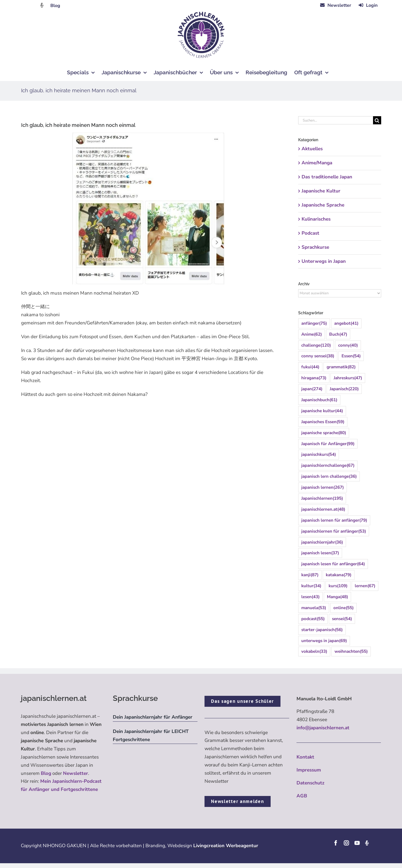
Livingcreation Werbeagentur (226, 846)
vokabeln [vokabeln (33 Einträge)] (314, 651)
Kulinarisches (316, 219)
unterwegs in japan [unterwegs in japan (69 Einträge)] (324, 641)
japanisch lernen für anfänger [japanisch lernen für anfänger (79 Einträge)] (334, 520)
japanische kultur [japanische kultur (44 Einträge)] (322, 411)
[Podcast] (367, 843)
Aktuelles (312, 149)
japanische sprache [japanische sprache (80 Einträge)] (324, 433)
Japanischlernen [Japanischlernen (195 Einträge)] (322, 498)
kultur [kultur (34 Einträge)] (311, 586)
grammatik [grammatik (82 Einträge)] (341, 367)
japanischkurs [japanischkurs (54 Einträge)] (319, 455)
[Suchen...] (335, 120)
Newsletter (76, 773)
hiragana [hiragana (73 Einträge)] (314, 378)
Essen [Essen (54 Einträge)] (351, 356)
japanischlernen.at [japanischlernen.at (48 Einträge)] (323, 509)
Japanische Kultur (321, 191)
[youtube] (357, 843)
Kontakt (305, 757)
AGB (302, 796)
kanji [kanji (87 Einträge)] (310, 575)
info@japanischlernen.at (323, 728)
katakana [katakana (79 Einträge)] (339, 575)
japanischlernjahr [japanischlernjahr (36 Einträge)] (322, 542)
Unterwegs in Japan (324, 261)
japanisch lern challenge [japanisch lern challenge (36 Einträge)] (329, 476)
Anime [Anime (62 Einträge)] (312, 334)
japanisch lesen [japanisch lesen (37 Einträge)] (320, 553)
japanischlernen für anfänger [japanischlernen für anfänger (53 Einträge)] (334, 531)
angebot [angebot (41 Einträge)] (346, 323)
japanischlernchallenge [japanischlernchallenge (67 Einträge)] (328, 466)
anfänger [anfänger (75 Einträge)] (314, 323)
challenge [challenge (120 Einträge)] (316, 345)
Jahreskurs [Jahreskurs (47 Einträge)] (348, 378)
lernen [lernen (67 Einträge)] (365, 586)
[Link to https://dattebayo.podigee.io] (42, 5)
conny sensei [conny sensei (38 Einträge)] (318, 356)
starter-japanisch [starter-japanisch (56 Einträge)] (322, 630)
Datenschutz (310, 783)
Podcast (310, 233)
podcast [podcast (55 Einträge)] (313, 619)
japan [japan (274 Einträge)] (312, 389)
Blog (55, 6)
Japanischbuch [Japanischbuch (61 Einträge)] (319, 400)
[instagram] (346, 843)
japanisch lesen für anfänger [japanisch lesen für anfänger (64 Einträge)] (333, 564)
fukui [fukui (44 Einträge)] (310, 367)
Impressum (309, 770)
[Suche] (377, 120)
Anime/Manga (317, 163)
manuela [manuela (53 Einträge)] (314, 608)
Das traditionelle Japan (327, 177)
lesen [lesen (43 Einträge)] (310, 597)
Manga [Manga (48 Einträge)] (337, 597)
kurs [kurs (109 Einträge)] (338, 586)
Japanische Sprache (323, 205)
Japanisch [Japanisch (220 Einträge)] (344, 389)
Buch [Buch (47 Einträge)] (338, 334)
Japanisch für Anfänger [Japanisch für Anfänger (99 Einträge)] (328, 444)
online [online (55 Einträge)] (343, 608)
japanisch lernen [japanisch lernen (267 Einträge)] (323, 487)
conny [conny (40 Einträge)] (348, 345)
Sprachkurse (315, 247)
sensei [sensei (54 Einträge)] (342, 619)
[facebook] (336, 843)
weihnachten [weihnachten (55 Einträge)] (351, 651)
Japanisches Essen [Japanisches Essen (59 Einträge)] (323, 422)
